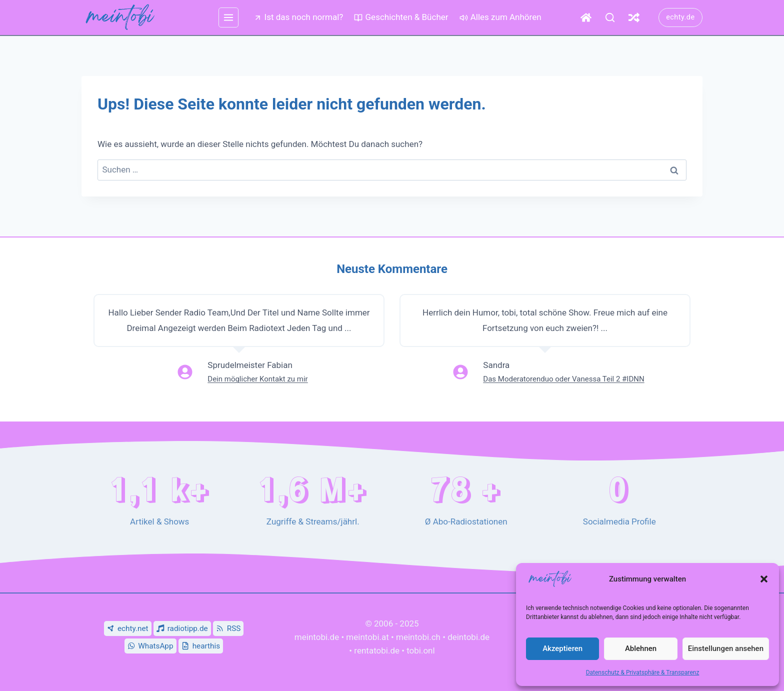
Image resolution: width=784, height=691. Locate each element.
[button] (764, 579)
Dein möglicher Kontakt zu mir (257, 379)
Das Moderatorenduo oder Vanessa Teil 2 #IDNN (563, 379)
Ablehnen (641, 648)
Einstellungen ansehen (726, 648)
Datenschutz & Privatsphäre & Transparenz (643, 672)
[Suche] (610, 17)
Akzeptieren (562, 648)
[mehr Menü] (228, 17)
